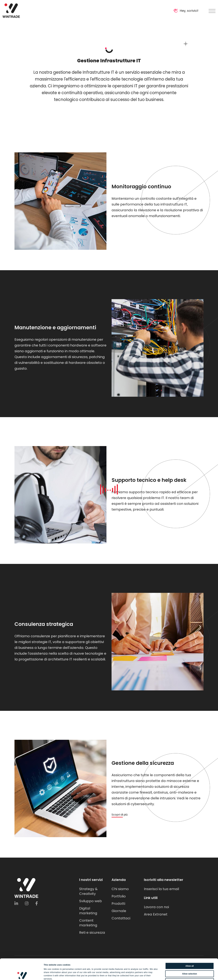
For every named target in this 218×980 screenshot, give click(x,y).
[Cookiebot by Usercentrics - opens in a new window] (22, 974)
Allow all (190, 945)
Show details (159, 974)
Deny (189, 961)
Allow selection (189, 953)
